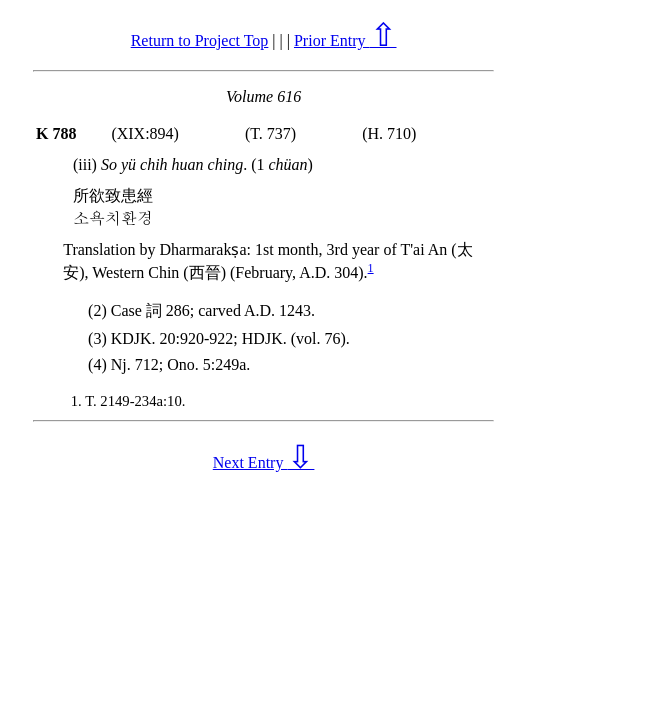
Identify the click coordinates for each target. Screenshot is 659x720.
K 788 (56, 133)
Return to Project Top (200, 40)
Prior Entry (345, 40)
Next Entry (264, 462)
